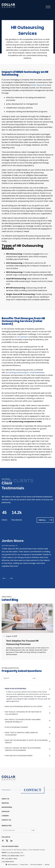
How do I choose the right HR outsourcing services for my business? (23, 749)
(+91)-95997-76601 (11, 859)
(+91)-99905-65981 (13, 856)
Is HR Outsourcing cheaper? (17, 727)
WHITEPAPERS (7, 807)
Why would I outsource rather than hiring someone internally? (23, 721)
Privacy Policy (24, 865)
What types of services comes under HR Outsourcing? (21, 734)
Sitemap (47, 865)
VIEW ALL (45, 520)
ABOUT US (5, 799)
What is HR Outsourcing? (16, 689)
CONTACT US (6, 820)
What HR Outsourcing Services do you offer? (24, 706)
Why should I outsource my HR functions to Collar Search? (23, 713)
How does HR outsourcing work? (19, 756)
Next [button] (11, 578)
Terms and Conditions (36, 865)
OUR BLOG (6, 811)
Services (5, 803)
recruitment (22, 337)
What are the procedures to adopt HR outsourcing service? (26, 741)
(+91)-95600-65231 (8, 862)
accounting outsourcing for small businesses (25, 373)
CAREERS (5, 816)
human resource (37, 85)
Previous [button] (4, 578)
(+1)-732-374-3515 (14, 853)
